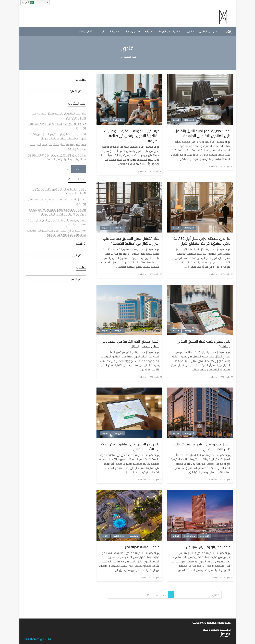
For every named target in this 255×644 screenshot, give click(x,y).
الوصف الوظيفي (207, 32)
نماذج (147, 32)
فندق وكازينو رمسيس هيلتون (208, 547)
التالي (215, 595)
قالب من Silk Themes (38, 639)
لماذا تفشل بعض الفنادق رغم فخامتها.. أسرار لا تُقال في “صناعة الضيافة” (130, 241)
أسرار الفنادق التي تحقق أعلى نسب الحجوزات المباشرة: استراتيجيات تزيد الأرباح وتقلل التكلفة (57, 157)
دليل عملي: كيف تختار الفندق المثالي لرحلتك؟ (204, 344)
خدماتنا (114, 32)
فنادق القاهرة (190, 536)
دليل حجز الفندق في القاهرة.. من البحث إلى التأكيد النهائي (130, 447)
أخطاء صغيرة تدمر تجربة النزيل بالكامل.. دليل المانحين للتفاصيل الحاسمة (202, 133)
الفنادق (176, 536)
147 (149, 595)
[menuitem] (208, 32)
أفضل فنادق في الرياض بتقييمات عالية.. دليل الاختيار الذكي (201, 447)
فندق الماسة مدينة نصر (142, 547)
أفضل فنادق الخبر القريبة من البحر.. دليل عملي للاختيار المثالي (130, 344)
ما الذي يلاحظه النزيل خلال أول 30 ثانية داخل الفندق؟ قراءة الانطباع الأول (202, 241)
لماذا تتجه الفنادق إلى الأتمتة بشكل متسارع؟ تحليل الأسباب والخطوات (58, 116)
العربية (28, 3)
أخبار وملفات (85, 32)
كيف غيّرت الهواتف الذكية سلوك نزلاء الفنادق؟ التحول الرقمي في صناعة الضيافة (132, 136)
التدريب (189, 32)
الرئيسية (127, 57)
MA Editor (213, 166)
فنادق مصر (205, 536)
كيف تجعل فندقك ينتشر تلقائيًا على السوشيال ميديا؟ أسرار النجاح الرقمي (57, 147)
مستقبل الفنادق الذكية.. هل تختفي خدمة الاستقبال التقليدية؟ (57, 126)
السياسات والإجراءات (167, 32)
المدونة (101, 32)
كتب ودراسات (131, 32)
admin (215, 578)
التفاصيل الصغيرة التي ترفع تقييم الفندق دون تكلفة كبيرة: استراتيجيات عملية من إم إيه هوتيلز (58, 136)
